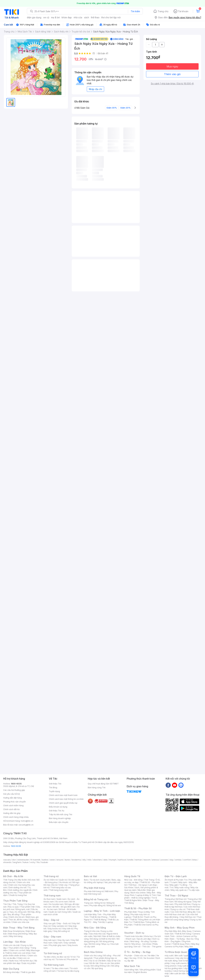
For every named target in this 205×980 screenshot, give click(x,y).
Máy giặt (174, 885)
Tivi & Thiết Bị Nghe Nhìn (141, 899)
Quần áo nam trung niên (60, 912)
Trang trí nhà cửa (92, 931)
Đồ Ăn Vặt (94, 963)
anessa (155, 860)
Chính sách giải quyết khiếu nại (63, 803)
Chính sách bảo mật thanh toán (63, 795)
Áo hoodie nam (56, 904)
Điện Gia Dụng (11, 969)
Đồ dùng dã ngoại (183, 902)
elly (84, 860)
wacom (147, 860)
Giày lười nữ (68, 929)
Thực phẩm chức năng (19, 948)
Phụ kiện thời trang (94, 888)
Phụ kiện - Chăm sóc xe (135, 956)
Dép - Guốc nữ (64, 923)
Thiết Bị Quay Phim (181, 944)
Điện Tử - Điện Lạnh (176, 876)
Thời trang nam (52, 896)
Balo (86, 880)
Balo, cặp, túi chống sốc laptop (102, 881)
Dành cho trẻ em (17, 917)
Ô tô (140, 958)
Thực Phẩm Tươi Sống (15, 901)
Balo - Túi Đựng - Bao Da (182, 939)
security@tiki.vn (26, 825)
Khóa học (149, 936)
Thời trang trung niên (59, 890)
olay (171, 860)
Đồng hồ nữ (100, 903)
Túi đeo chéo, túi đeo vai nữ (56, 957)
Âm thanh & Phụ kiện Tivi (176, 880)
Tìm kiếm (135, 11)
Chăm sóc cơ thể (17, 950)
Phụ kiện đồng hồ (97, 905)
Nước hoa (14, 961)
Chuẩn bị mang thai (18, 895)
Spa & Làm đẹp (144, 939)
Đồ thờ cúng (95, 944)
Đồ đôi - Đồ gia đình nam (64, 907)
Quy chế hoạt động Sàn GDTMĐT (103, 784)
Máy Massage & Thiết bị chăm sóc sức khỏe (21, 952)
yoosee (164, 860)
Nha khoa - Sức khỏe (141, 944)
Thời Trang (149, 880)
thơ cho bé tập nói (111, 17)
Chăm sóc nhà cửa (21, 922)
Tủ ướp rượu (194, 890)
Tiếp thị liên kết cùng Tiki (61, 814)
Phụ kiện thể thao (183, 904)
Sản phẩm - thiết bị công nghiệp (143, 896)
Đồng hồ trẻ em (114, 905)
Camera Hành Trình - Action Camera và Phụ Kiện (182, 936)
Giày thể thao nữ (188, 917)
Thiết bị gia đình (28, 972)
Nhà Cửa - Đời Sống (95, 928)
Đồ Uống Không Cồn (100, 966)
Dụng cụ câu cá (178, 909)
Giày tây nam (64, 940)
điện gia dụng (34, 17)
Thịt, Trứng (18, 904)
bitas (195, 860)
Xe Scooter (149, 958)
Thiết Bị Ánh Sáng (183, 934)
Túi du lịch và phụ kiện (100, 880)
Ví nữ (73, 957)
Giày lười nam (50, 940)
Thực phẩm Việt (27, 907)
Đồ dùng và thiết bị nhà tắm (103, 939)
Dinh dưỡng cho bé (17, 887)
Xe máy (133, 958)
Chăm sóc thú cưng (93, 956)
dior (14, 860)
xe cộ (46, 17)
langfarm (17, 862)
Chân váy (63, 885)
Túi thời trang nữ (53, 953)
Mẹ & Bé (142, 890)
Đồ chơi (32, 880)
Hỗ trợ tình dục (26, 961)
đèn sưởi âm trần (178, 974)
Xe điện (151, 956)
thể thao (95, 17)
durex (67, 860)
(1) (94, 53)
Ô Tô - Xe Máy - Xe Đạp (137, 952)
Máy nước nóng (182, 887)
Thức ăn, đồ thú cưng (18, 920)
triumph (113, 860)
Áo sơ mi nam (62, 902)
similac (178, 860)
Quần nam (61, 899)
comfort (187, 860)
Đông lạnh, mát (23, 909)
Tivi (172, 887)
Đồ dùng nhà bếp (11, 972)
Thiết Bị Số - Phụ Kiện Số (138, 908)
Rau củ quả (13, 907)
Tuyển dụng (54, 791)
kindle (130, 860)
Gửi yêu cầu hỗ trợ (11, 794)
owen (52, 860)
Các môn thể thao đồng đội (183, 912)
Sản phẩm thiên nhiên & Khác (19, 954)
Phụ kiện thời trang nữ (94, 891)
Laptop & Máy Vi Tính (146, 895)
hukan (26, 862)
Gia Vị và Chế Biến (98, 961)
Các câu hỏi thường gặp (14, 790)
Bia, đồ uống (13, 914)
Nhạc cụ (105, 944)
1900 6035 (16, 846)
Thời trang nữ (51, 876)
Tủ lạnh (174, 882)
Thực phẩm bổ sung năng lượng (183, 918)
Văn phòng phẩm (148, 970)
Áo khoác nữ (65, 882)
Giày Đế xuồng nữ (62, 931)
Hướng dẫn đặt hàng (12, 798)
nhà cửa (78, 17)
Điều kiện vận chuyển (59, 822)
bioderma (76, 860)
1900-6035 (16, 784)
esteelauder (23, 860)
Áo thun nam (49, 899)
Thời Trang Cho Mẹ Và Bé (15, 880)
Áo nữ (46, 880)
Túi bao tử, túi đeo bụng (68, 971)
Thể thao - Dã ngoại (138, 885)
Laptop (110, 922)
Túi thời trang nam (54, 965)
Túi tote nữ (61, 959)
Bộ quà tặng (97, 968)
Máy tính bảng (16, 936)
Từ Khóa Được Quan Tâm (179, 952)
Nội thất (97, 936)
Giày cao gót (49, 923)
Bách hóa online (138, 893)
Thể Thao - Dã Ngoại (176, 896)
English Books (140, 972)
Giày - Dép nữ (51, 920)
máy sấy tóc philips (185, 958)
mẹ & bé (55, 17)
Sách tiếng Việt (131, 970)
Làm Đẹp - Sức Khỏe (14, 942)
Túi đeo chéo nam (60, 968)
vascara (7, 860)
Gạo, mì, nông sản (18, 912)
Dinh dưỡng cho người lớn (20, 890)
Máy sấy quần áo (179, 890)
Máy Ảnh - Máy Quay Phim (180, 928)
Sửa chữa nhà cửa (97, 934)
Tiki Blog (53, 788)
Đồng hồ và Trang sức (96, 899)
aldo (106, 860)
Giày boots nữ (54, 929)
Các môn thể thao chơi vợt (183, 913)
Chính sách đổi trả (11, 809)
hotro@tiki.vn (27, 821)
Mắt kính (109, 891)
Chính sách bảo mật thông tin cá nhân (66, 799)
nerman (138, 860)
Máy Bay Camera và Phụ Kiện (182, 945)
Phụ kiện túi (73, 959)
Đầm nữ (54, 880)
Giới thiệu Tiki (55, 784)
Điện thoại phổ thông (18, 934)
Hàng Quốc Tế (132, 876)
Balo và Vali (90, 876)
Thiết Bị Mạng (100, 920)
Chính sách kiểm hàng (13, 805)
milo (89, 860)
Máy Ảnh (189, 947)
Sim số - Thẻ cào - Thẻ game (148, 947)
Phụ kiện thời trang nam (101, 893)
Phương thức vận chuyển (14, 802)
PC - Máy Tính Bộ (97, 922)
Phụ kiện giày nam (58, 945)
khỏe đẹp (67, 17)
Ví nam (47, 968)
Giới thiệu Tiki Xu (57, 811)
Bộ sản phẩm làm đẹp (20, 962)
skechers (97, 860)
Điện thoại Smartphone (14, 931)
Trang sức (89, 903)
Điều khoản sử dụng (58, 807)
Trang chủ (163, 11)
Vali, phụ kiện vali (112, 882)
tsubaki (45, 862)
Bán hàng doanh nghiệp (60, 818)
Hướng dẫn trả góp (12, 813)
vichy (33, 862)
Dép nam (58, 943)
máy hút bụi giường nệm (182, 967)
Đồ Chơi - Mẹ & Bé (13, 876)
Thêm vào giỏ (172, 74)
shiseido (7, 862)
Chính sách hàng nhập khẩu (16, 817)
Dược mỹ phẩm (29, 963)
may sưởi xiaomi (179, 963)
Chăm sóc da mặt (11, 945)
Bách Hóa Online (93, 952)
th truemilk (35, 860)
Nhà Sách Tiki (132, 966)
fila (38, 862)
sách (87, 17)
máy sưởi (169, 956)
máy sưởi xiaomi (185, 966)
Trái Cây (7, 904)
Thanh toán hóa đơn (133, 936)
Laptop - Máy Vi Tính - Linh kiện (102, 911)
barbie (45, 860)
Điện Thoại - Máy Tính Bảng (19, 928)
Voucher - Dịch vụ (134, 933)
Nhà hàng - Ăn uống (139, 941)
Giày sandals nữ (59, 926)
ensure (60, 860)
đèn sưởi (178, 956)
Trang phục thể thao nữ (175, 899)
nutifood (122, 860)
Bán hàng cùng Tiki (97, 788)
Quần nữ (63, 880)
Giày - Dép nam (52, 937)
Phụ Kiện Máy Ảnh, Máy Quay (178, 931)
